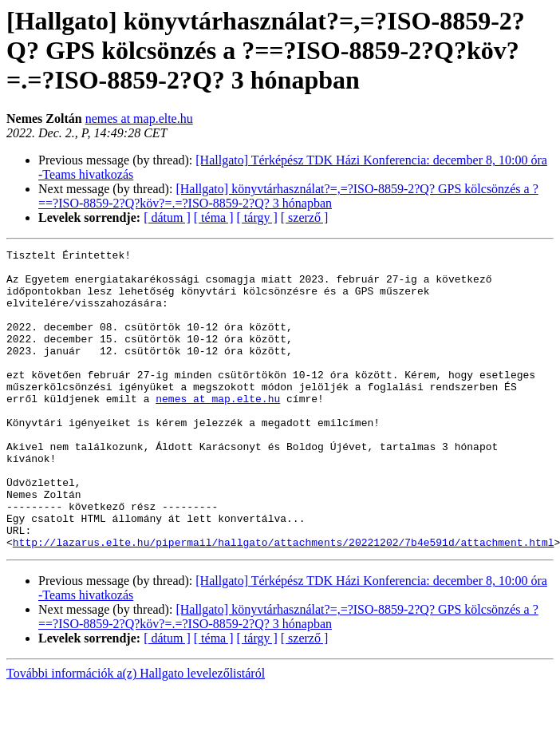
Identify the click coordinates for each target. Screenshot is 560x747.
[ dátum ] (167, 217)
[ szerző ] (305, 217)
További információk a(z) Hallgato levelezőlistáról (136, 733)
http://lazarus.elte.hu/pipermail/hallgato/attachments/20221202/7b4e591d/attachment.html (284, 602)
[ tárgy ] (257, 217)
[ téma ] (214, 217)
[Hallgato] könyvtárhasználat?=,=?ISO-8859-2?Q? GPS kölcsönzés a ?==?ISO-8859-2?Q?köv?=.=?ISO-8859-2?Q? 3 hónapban (288, 196)
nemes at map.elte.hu (139, 119)
